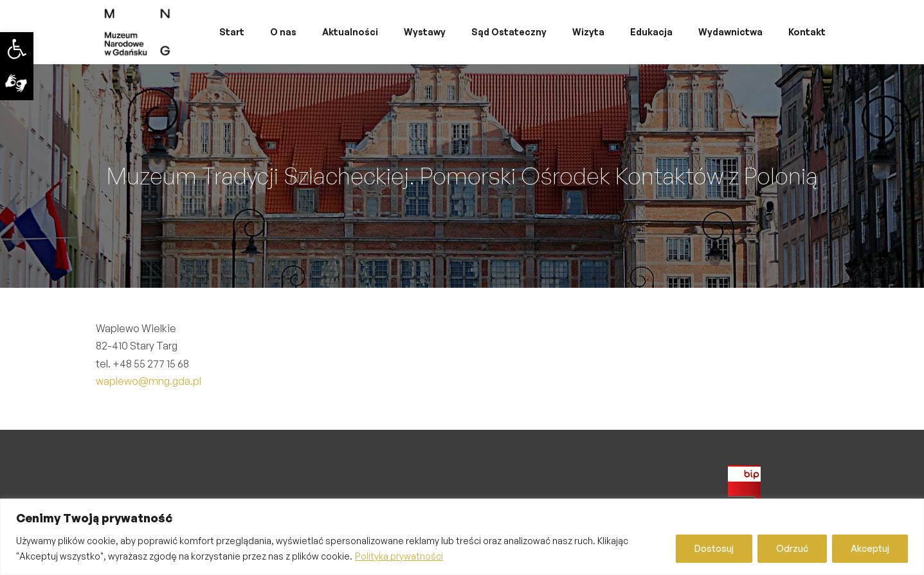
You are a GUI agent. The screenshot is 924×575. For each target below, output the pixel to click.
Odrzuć (792, 548)
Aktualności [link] (350, 32)
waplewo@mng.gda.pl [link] (149, 381)
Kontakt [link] (807, 32)
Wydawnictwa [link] (730, 32)
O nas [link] (283, 32)
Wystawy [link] (425, 32)
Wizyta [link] (588, 32)
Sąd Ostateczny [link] (509, 32)
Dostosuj (714, 548)
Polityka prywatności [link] (399, 556)
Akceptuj (870, 548)
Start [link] (232, 32)
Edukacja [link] (651, 32)
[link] (17, 49)
